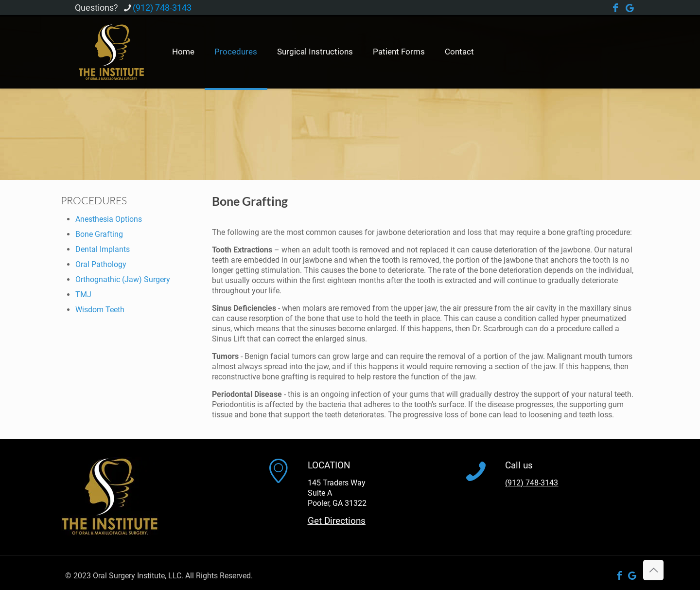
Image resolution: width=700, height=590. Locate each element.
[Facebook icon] (615, 9)
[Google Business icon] (630, 9)
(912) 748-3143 (532, 483)
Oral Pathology (101, 264)
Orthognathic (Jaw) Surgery (123, 279)
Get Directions (337, 521)
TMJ (83, 295)
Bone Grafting (99, 234)
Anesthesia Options (109, 219)
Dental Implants (103, 249)
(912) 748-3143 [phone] (162, 8)
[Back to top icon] (653, 570)
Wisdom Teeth (100, 310)
